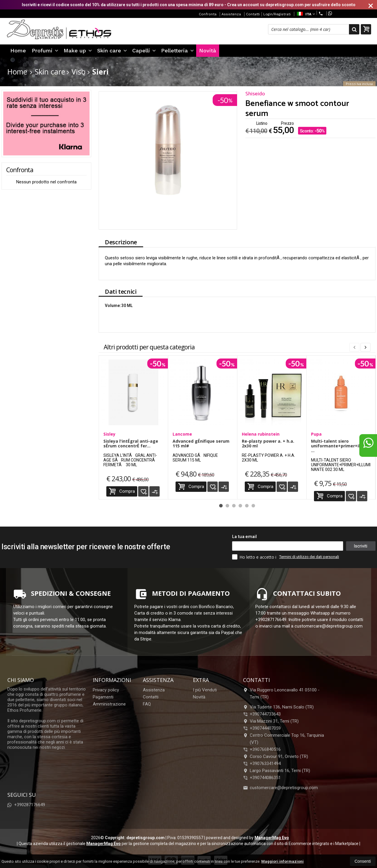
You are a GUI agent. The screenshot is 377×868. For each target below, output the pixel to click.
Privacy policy (106, 690)
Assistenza (231, 14)
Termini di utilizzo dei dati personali (309, 557)
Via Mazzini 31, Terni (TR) (271, 721)
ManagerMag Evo (272, 838)
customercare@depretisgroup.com (280, 788)
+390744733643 (265, 714)
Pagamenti (103, 697)
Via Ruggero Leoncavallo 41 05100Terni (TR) (281, 693)
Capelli (144, 50)
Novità (208, 50)
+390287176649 (348, 13)
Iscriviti (361, 546)
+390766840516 (265, 749)
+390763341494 (265, 764)
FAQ (147, 704)
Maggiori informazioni (282, 861)
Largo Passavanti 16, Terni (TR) (277, 771)
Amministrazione (109, 704)
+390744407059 (265, 728)
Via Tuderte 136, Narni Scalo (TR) (278, 707)
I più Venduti (205, 690)
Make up (78, 50)
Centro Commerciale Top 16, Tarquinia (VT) (283, 739)
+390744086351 (265, 778)
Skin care (112, 50)
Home (18, 50)
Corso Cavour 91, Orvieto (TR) (276, 756)
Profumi (45, 50)
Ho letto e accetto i (255, 557)
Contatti (253, 14)
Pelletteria (177, 50)
